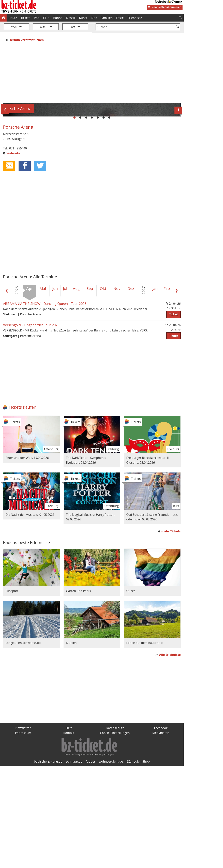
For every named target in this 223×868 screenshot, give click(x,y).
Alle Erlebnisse (170, 757)
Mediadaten (161, 835)
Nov (117, 391)
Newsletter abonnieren (166, 7)
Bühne (58, 18)
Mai (43, 391)
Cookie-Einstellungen (115, 835)
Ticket (174, 416)
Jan (155, 391)
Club (46, 18)
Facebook (161, 830)
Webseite (13, 255)
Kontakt (69, 835)
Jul (65, 391)
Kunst (83, 18)
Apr (30, 391)
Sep (90, 391)
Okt (103, 391)
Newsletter (23, 830)
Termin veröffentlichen (27, 29)
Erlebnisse (135, 18)
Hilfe (69, 830)
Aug (76, 391)
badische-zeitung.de (48, 864)
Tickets (25, 18)
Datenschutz (115, 830)
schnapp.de (74, 864)
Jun (55, 391)
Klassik (71, 18)
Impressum (23, 835)
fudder (91, 864)
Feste (120, 18)
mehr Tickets (171, 634)
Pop (37, 18)
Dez (131, 391)
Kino (94, 18)
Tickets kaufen (22, 509)
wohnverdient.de (111, 864)
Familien (107, 18)
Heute (13, 18)
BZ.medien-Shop (138, 864)
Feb (167, 391)
